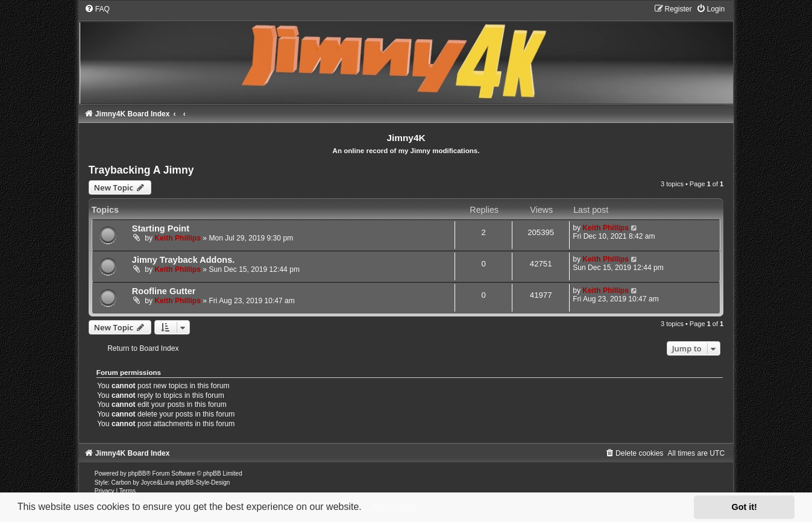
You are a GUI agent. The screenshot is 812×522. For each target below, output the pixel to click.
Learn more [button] (391, 507)
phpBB (137, 473)
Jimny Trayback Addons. (183, 260)
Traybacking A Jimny (141, 170)
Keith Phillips (178, 238)
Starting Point (161, 228)
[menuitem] (97, 9)
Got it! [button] (744, 507)
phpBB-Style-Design (203, 483)
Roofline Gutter (164, 291)
